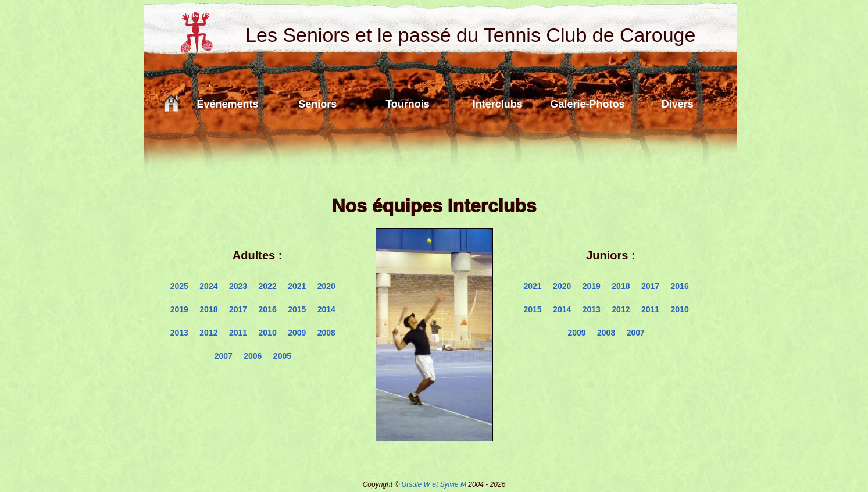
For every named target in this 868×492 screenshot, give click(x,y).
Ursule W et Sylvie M (434, 484)
